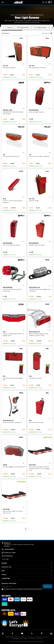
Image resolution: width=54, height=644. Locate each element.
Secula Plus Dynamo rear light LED (12, 422)
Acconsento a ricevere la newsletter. (23, 589)
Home (12, 15)
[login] (51, 2)
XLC (4, 155)
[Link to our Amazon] (42, 633)
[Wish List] (46, 2)
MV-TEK (6, 66)
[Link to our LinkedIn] (51, 633)
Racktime (32, 465)
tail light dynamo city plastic (37, 245)
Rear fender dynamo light (36, 422)
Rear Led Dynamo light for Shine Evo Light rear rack (13, 512)
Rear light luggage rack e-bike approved (14, 467)
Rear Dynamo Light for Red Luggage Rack (13, 379)
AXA (4, 332)
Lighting (30, 15)
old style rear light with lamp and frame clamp (12, 290)
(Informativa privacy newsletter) (33, 589)
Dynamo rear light (34, 201)
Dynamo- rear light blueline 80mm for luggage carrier (13, 335)
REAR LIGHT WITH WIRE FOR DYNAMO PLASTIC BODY (13, 113)
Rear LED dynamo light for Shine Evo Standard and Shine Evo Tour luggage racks (39, 469)
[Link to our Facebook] (12, 633)
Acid (4, 199)
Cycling (17, 15)
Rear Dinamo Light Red (9, 68)
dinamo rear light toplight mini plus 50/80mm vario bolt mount (39, 335)
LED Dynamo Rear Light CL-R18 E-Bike (39, 156)
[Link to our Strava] (32, 633)
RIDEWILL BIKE (8, 110)
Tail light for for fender (35, 378)
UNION (5, 465)
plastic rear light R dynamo (37, 112)
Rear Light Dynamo (38, 15)
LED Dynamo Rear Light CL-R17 (11, 156)
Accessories (23, 15)
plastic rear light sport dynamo (12, 245)
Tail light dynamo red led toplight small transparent (40, 290)
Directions (7, 546)
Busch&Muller (34, 287)
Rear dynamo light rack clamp (37, 68)
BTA (4, 376)
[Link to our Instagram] (3, 633)
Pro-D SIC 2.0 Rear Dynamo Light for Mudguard (13, 202)
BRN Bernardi (34, 110)
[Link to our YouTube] (22, 633)
